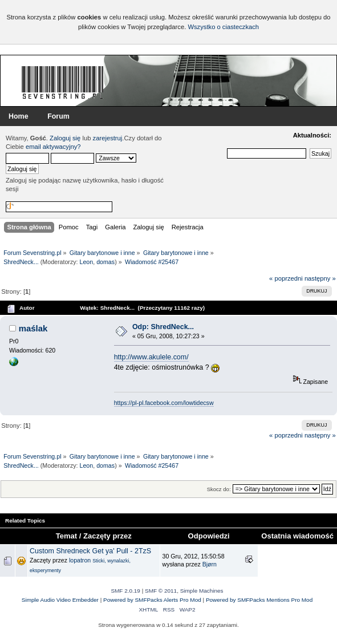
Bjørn (210, 564)
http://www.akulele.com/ (151, 357)
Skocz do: (219, 489)
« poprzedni (286, 278)
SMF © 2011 (161, 591)
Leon (87, 262)
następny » (320, 278)
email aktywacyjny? (53, 147)
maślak (33, 328)
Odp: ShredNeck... (163, 327)
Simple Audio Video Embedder (60, 600)
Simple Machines (202, 591)
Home (19, 116)
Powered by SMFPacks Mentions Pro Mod (259, 600)
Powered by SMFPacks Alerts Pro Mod (152, 600)
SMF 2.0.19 (125, 591)
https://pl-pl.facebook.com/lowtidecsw (164, 403)
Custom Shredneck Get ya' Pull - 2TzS (90, 551)
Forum (58, 116)
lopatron (80, 560)
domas (105, 262)
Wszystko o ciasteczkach (223, 27)
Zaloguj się (65, 138)
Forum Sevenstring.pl (63, 82)
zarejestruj (108, 138)
